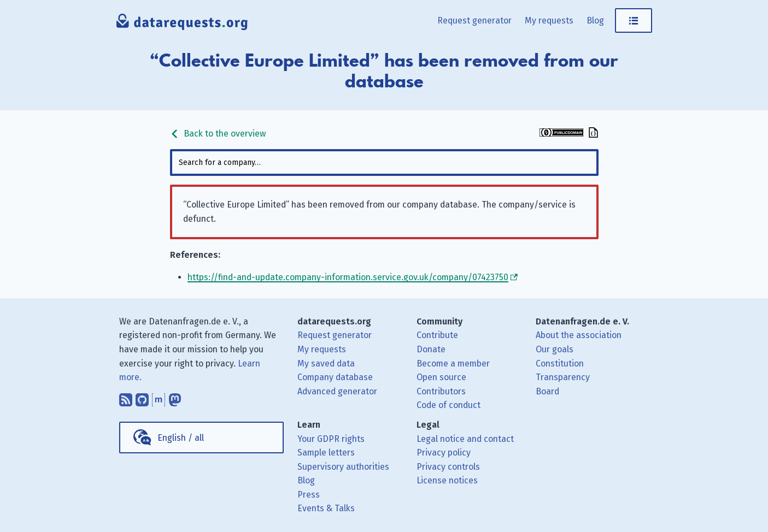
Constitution (560, 363)
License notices (447, 480)
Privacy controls (448, 467)
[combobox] (384, 162)
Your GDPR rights (331, 439)
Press (309, 495)
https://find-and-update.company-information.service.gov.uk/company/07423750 (348, 277)
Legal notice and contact (465, 439)
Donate (431, 349)
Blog (595, 20)
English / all (181, 438)
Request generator (474, 20)
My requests (549, 20)
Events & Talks (326, 508)
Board (547, 391)
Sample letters (326, 453)
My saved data (326, 363)
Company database (335, 377)
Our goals (555, 349)
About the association (579, 335)
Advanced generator (337, 391)
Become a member (453, 363)
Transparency (563, 377)
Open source (441, 377)
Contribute (437, 335)
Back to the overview (218, 134)
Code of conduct (449, 405)
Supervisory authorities (343, 467)
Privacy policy (444, 453)
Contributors (441, 391)
